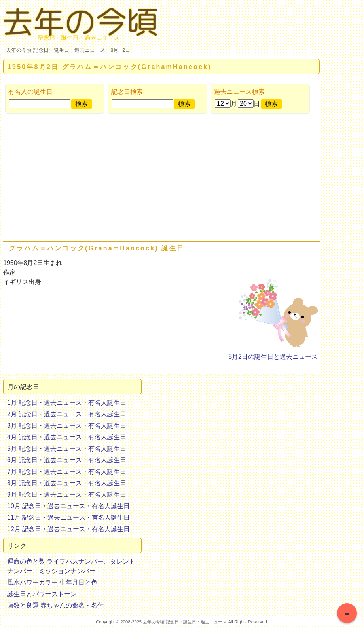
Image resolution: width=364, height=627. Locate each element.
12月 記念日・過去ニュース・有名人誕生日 (68, 529)
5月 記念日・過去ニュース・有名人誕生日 (67, 449)
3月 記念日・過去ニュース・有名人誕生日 (67, 426)
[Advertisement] (161, 179)
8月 (114, 50)
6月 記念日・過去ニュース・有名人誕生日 (67, 460)
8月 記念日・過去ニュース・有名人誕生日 (67, 483)
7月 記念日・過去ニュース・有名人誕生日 (67, 472)
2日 (126, 50)
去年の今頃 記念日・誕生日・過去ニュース (56, 50)
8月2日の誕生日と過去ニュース (273, 357)
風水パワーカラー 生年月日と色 (52, 582)
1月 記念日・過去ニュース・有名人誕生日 (67, 403)
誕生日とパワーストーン (42, 594)
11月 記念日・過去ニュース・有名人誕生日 (68, 517)
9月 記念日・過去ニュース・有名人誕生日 (67, 495)
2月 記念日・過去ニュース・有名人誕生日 (67, 414)
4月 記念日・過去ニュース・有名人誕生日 (67, 437)
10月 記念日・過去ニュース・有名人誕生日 (68, 506)
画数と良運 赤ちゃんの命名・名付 (55, 605)
